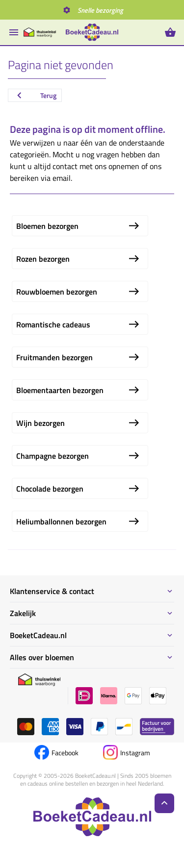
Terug (35, 95)
